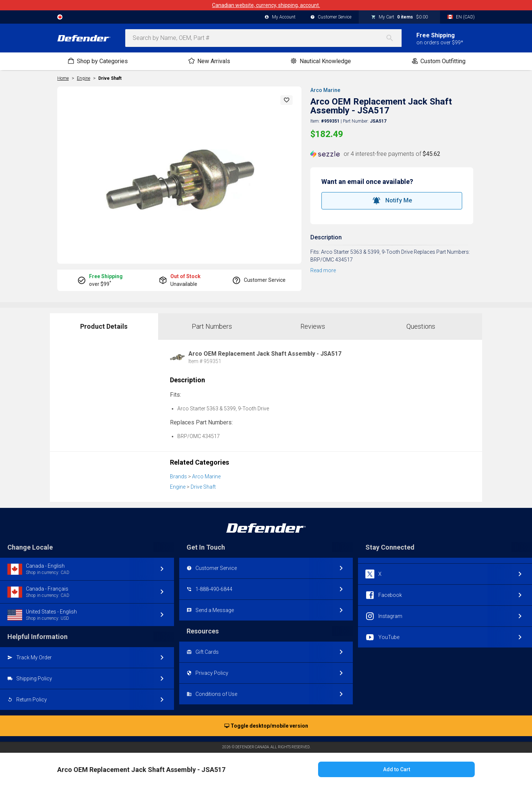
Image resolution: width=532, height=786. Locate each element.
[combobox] (263, 38)
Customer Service (331, 17)
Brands (178, 476)
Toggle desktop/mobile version (266, 726)
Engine (178, 487)
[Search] (393, 38)
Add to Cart (397, 769)
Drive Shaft (110, 78)
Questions (421, 326)
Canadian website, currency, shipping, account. (266, 5)
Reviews (313, 326)
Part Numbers (212, 326)
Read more (323, 270)
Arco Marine (325, 90)
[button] (287, 100)
